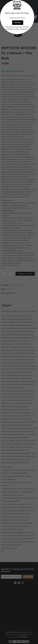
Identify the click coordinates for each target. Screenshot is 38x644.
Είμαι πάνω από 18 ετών (17, 18)
